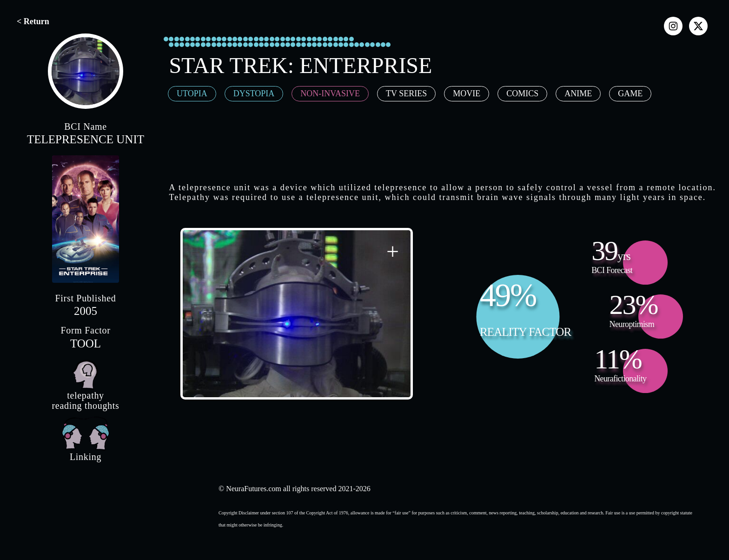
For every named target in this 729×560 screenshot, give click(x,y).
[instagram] (673, 26)
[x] (698, 26)
